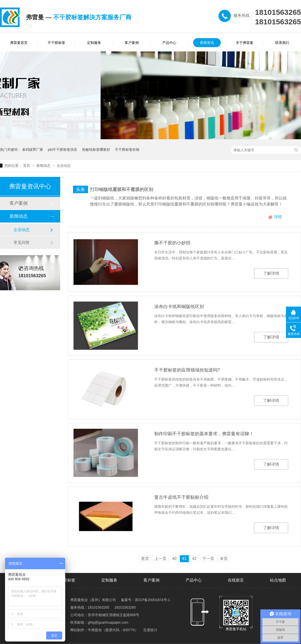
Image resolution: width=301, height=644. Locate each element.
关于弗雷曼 (245, 43)
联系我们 (282, 43)
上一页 (161, 559)
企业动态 (64, 166)
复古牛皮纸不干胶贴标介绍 (181, 497)
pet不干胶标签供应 (63, 150)
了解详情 (271, 273)
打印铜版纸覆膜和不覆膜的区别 (122, 189)
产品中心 (169, 43)
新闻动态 (44, 166)
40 (174, 559)
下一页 (208, 559)
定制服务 (94, 43)
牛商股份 (95, 630)
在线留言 (236, 580)
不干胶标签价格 (127, 150)
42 (194, 559)
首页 (27, 166)
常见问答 (22, 242)
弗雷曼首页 (19, 43)
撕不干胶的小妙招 (172, 243)
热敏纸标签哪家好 (96, 150)
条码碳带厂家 (33, 150)
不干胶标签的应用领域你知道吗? (187, 370)
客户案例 (132, 43)
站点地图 (278, 580)
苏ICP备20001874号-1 (153, 600)
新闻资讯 (207, 43)
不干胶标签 (56, 43)
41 (184, 559)
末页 (224, 559)
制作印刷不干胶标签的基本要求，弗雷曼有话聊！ (204, 434)
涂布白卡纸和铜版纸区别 (179, 307)
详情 (278, 217)
